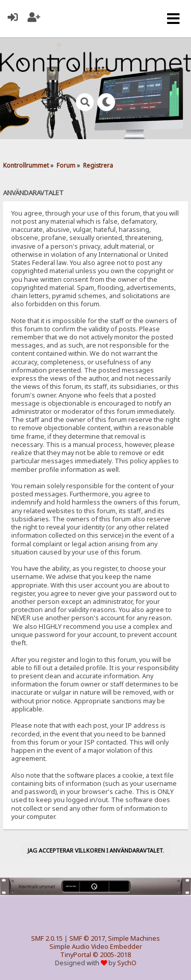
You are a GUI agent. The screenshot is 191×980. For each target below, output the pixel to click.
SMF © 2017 (87, 938)
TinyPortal (76, 955)
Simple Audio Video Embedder (96, 947)
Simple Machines (134, 938)
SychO (127, 963)
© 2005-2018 (112, 955)
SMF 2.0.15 (47, 938)
